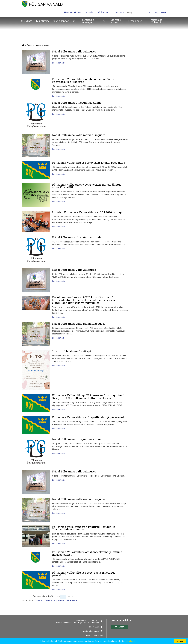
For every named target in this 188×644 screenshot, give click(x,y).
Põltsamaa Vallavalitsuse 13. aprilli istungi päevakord (88, 417)
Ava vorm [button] (120, 627)
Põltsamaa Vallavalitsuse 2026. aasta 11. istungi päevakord (83, 574)
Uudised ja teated (42, 45)
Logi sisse (160, 12)
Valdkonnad (61, 21)
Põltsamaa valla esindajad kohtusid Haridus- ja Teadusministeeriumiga (84, 528)
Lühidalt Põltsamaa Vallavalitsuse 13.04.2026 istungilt (88, 212)
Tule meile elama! (112, 21)
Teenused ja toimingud (83, 21)
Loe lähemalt (130, 641)
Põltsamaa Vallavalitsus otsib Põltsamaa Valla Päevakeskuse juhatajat (83, 80)
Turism (79, 12)
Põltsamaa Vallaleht (156, 21)
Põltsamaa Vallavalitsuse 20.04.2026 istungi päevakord (89, 163)
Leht (58, 597)
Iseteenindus (135, 21)
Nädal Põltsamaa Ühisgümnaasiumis (77, 103)
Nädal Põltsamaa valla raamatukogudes (79, 135)
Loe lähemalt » (59, 63)
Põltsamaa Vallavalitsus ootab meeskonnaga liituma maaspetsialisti (87, 553)
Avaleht (90, 12)
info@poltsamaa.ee (91, 631)
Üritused (70, 12)
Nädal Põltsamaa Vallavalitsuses (74, 51)
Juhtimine (43, 21)
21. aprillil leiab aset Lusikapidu (73, 351)
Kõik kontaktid (93, 635)
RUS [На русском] (122, 12)
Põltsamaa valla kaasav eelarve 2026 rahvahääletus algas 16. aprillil (87, 186)
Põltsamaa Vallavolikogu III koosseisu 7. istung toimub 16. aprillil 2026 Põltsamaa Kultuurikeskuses (89, 397)
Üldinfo (27, 21)
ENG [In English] (116, 12)
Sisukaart (105, 12)
